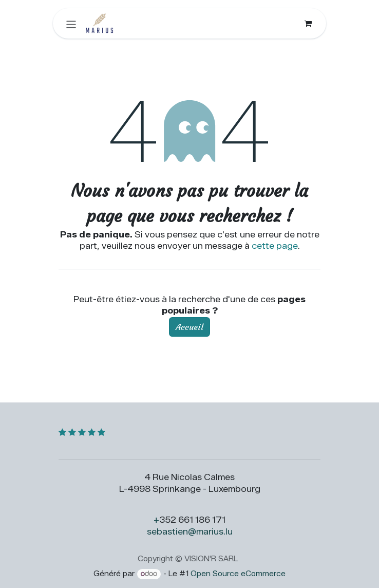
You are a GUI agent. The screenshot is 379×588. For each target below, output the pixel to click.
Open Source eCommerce (238, 574)
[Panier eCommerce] (308, 23)
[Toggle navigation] (71, 23)
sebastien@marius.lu (190, 532)
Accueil (189, 327)
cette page (275, 246)
